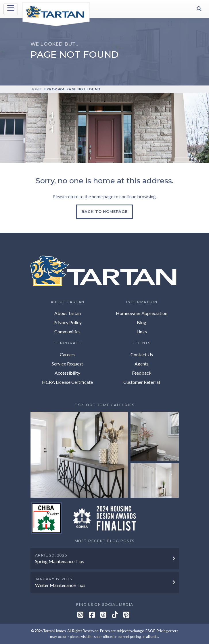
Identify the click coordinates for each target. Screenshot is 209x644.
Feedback (142, 373)
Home (36, 89)
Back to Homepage (104, 212)
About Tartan (68, 313)
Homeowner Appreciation (142, 313)
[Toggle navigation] (11, 9)
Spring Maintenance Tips (60, 561)
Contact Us (142, 354)
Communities (67, 331)
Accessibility (67, 373)
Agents (142, 364)
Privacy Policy (68, 322)
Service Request (67, 364)
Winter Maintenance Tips (60, 585)
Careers (68, 354)
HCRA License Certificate (67, 382)
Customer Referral (142, 382)
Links (142, 331)
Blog (142, 322)
